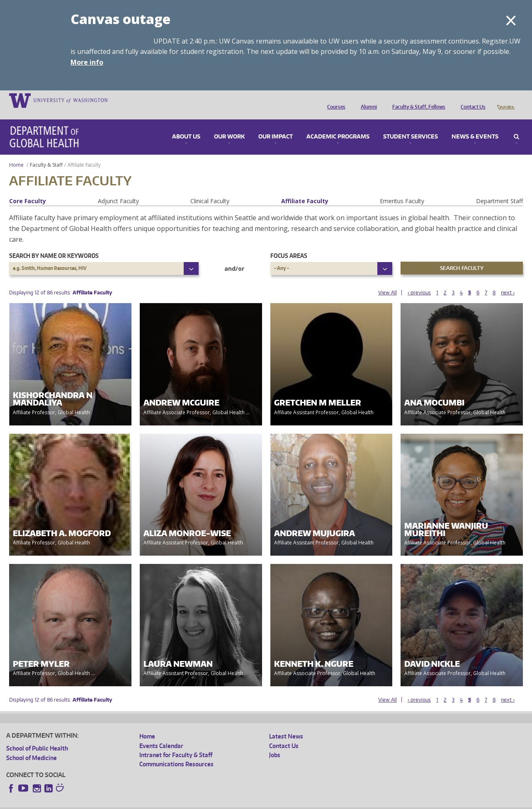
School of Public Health (37, 737)
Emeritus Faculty (402, 189)
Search (516, 125)
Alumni (367, 100)
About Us (186, 125)
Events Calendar (161, 734)
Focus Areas (289, 244)
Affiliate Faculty (305, 189)
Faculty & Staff (46, 153)
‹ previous (419, 281)
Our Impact (276, 125)
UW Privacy (116, 803)
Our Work (229, 125)
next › (508, 281)
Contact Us (471, 100)
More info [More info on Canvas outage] (87, 62)
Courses (334, 100)
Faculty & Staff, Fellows (417, 100)
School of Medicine (32, 746)
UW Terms (150, 803)
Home (16, 153)
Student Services (411, 125)
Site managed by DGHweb (199, 803)
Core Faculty (28, 189)
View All (387, 281)
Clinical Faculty (210, 189)
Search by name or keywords (54, 244)
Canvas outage (120, 19)
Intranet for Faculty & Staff (176, 743)
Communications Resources (176, 752)
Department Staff (499, 189)
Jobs (275, 743)
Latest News (286, 725)
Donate (505, 100)
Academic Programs (338, 125)
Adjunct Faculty (118, 189)
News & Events (475, 125)
